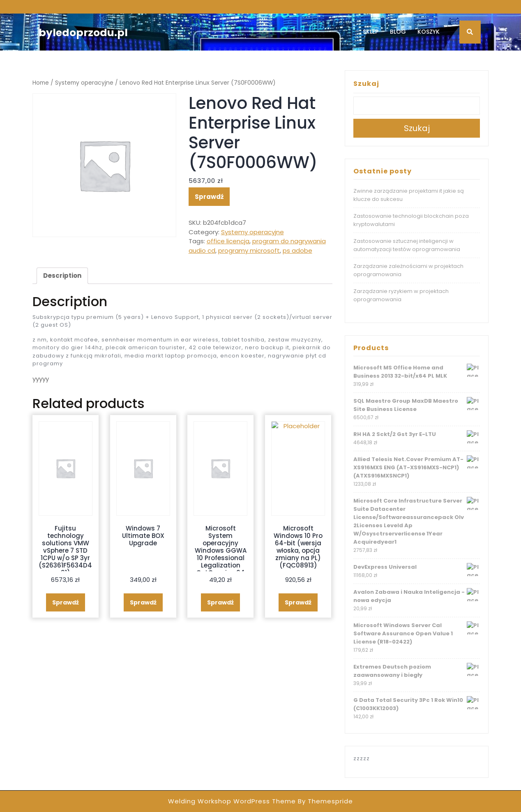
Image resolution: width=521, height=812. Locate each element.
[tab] (62, 276)
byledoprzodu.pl (83, 33)
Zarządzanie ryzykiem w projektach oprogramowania (401, 295)
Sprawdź (209, 197)
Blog (398, 32)
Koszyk (429, 32)
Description (62, 276)
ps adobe (297, 250)
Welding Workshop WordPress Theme (232, 801)
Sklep (371, 32)
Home (41, 83)
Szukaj (366, 84)
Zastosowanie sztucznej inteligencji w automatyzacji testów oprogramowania (407, 245)
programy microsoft (249, 250)
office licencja (228, 241)
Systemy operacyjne (84, 83)
